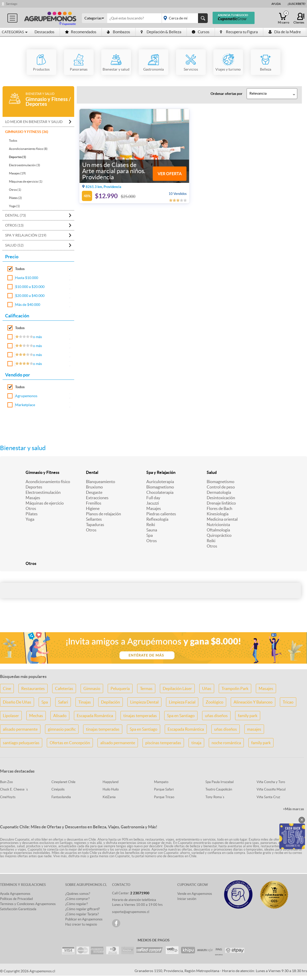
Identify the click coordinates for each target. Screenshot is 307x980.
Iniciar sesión (187, 899)
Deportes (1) (18, 157)
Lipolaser (11, 716)
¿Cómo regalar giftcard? (83, 909)
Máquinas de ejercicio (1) (26, 181)
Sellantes (94, 519)
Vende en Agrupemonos (195, 894)
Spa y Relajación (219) (26, 235)
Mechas (36, 716)
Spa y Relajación (161, 472)
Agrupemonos (26, 396)
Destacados (45, 32)
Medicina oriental (222, 519)
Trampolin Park (235, 688)
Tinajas (85, 702)
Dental (92, 472)
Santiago (12, 4)
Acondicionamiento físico (48, 482)
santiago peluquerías (21, 743)
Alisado (60, 716)
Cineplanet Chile (63, 782)
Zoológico (215, 702)
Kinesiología (218, 514)
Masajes (33, 498)
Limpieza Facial (182, 702)
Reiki (151, 525)
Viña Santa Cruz (268, 797)
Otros (31, 508)
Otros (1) (15, 190)
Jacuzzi (153, 503)
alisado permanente (20, 729)
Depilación (111, 702)
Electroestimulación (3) (25, 165)
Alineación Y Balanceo (253, 702)
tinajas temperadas (140, 716)
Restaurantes (33, 688)
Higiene (93, 508)
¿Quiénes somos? (78, 894)
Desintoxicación (221, 498)
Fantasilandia (61, 797)
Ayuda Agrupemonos (15, 894)
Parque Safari (164, 789)
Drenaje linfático (221, 503)
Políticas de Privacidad (16, 899)
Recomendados (81, 32)
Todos (13, 141)
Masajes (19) (17, 173)
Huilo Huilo (111, 789)
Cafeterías (64, 688)
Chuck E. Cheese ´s (14, 789)
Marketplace (25, 405)
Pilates (32, 514)
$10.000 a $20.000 (30, 287)
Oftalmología (218, 530)
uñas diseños (216, 716)
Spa (150, 535)
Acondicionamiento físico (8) (28, 149)
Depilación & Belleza (161, 32)
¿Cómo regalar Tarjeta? (82, 914)
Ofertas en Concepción (70, 743)
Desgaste (94, 492)
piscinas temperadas (163, 743)
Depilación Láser (177, 688)
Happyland (111, 782)
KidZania (109, 797)
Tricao (288, 702)
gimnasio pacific (62, 729)
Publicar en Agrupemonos (84, 919)
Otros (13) (14, 225)
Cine (7, 688)
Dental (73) (15, 215)
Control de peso (221, 487)
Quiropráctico (219, 535)
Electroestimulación (43, 492)
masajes (254, 729)
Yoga (30, 519)
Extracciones (97, 498)
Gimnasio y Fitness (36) (27, 132)
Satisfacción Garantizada (18, 909)
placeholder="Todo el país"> (184, 18)
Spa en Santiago (181, 716)
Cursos (201, 32)
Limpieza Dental (144, 702)
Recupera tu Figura (239, 32)
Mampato (161, 782)
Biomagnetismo (160, 487)
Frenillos (94, 503)
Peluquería (120, 688)
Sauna (152, 530)
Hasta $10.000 (27, 278)
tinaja (196, 743)
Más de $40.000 (28, 305)
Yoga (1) (14, 206)
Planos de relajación (103, 514)
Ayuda (276, 4)
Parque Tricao (164, 797)
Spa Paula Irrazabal (220, 782)
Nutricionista (218, 525)
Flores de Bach (220, 508)
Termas (146, 688)
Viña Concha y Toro (271, 782)
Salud (212, 472)
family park (248, 716)
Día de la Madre (285, 32)
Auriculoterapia (160, 482)
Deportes (34, 487)
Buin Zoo (6, 782)
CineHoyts (8, 797)
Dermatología (219, 492)
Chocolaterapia (160, 492)
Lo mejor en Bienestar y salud (34, 122)
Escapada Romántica (95, 716)
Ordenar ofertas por (227, 94)
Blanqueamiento (101, 482)
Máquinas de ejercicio (45, 503)
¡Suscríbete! (297, 4)
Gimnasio (92, 688)
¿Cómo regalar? (76, 904)
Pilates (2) (15, 198)
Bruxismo (94, 487)
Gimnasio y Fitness (42, 472)
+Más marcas (293, 809)
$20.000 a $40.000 (30, 296)
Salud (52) (14, 245)
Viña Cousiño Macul (271, 789)
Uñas (207, 688)
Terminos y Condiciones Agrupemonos (28, 904)
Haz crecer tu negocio (81, 924)
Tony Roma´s (215, 797)
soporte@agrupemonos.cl (131, 912)
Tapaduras (95, 525)
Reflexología (157, 519)
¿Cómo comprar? (77, 899)
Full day (153, 498)
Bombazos (119, 32)
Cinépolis (58, 789)
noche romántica (226, 743)
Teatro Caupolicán (219, 789)
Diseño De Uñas (17, 702)
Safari (63, 702)
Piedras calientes (161, 514)
